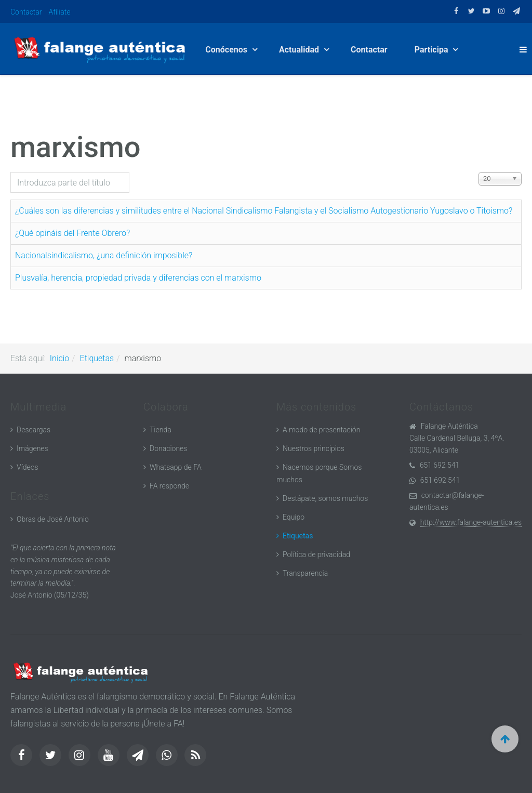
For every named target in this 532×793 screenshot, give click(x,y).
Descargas (34, 430)
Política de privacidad (316, 554)
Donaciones (168, 448)
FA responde (169, 486)
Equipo (294, 517)
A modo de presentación (321, 430)
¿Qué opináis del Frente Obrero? (72, 233)
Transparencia (305, 573)
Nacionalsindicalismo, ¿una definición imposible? (104, 255)
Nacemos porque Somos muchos (319, 473)
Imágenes (32, 448)
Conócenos (227, 50)
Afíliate (60, 12)
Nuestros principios (314, 448)
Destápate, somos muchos (325, 498)
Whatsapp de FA (176, 467)
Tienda (161, 430)
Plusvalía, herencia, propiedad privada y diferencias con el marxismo (138, 278)
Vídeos (28, 467)
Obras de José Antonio (53, 519)
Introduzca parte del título (11, 172)
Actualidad (300, 50)
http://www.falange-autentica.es (471, 522)
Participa (433, 50)
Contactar (26, 12)
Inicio (59, 358)
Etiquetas (97, 358)
